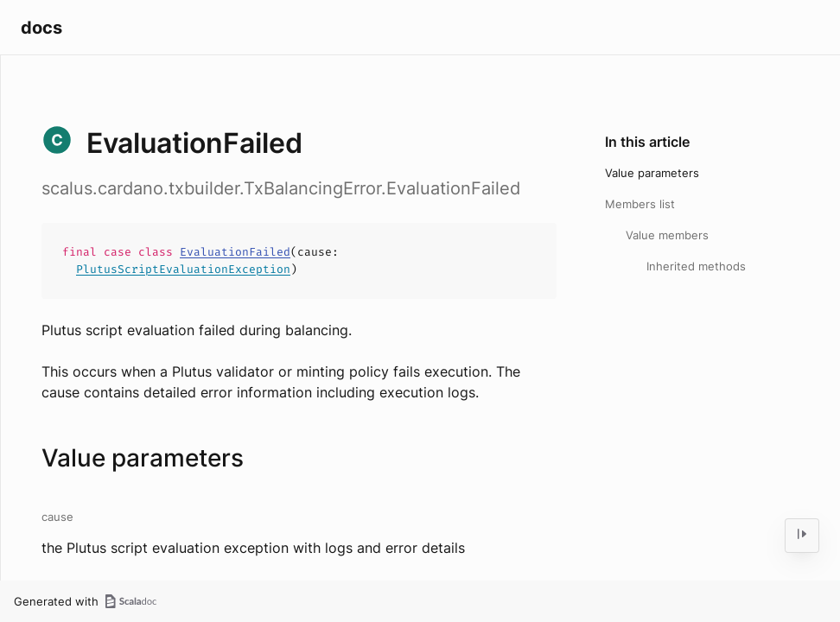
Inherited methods (696, 266)
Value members (667, 235)
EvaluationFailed (235, 252)
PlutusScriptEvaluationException (183, 269)
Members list (640, 204)
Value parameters (652, 173)
